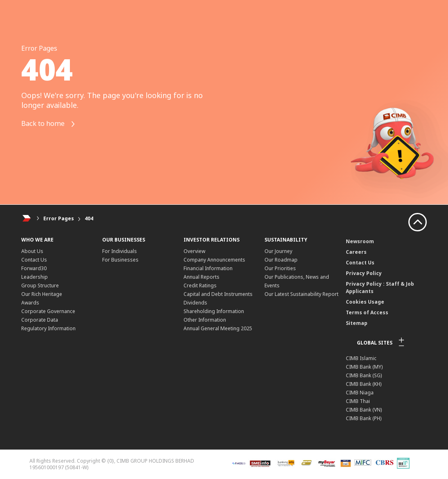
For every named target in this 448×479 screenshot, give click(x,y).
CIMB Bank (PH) (364, 418)
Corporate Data (40, 320)
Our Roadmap (281, 260)
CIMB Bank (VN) (364, 410)
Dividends (195, 303)
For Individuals (120, 251)
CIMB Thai (358, 401)
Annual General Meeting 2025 (218, 328)
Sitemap (357, 323)
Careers (356, 252)
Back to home (51, 124)
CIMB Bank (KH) (364, 384)
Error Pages (59, 218)
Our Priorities (280, 268)
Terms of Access (367, 312)
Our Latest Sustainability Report (301, 294)
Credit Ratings (200, 285)
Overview (194, 251)
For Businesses (120, 260)
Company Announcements (214, 260)
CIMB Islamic (361, 358)
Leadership (35, 277)
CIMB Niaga (360, 393)
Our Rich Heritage (42, 294)
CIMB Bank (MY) (364, 367)
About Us (32, 251)
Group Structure (40, 285)
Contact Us (34, 260)
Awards (30, 303)
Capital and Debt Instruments (218, 294)
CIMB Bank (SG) (364, 375)
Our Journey (278, 251)
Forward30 (34, 268)
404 (89, 218)
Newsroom (360, 241)
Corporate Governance (48, 311)
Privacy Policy (364, 273)
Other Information (205, 320)
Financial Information (208, 268)
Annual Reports (202, 277)
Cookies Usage (365, 302)
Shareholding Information (214, 311)
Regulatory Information (48, 328)
